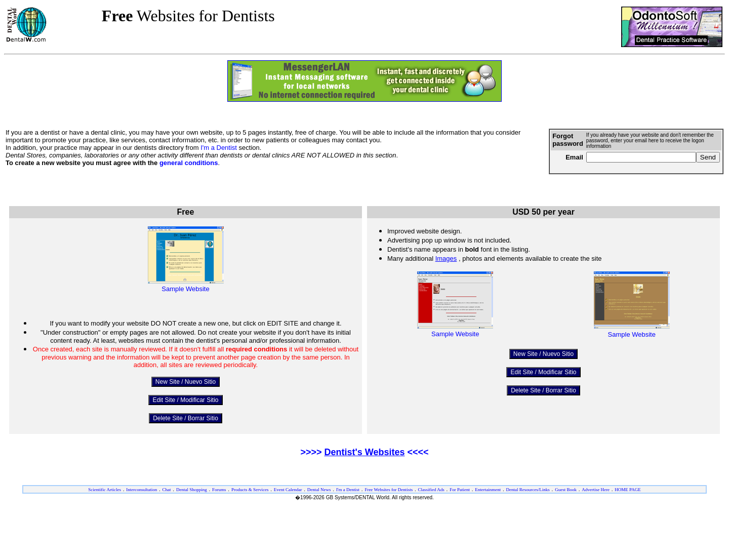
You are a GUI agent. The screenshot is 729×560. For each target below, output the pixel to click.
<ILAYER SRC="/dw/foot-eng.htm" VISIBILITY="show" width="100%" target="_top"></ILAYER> (364, 514)
